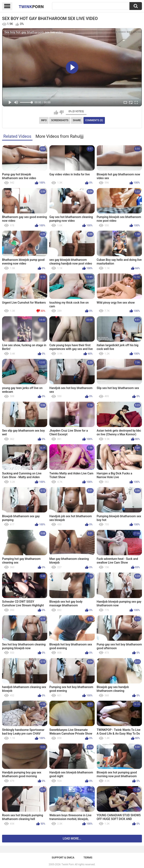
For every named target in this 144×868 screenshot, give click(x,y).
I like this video (56, 112)
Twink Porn (68, 864)
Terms (88, 858)
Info (44, 120)
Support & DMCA (63, 858)
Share (77, 120)
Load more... (72, 838)
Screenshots (60, 120)
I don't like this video (61, 112)
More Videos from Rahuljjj (60, 136)
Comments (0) (94, 120)
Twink (31, 6)
